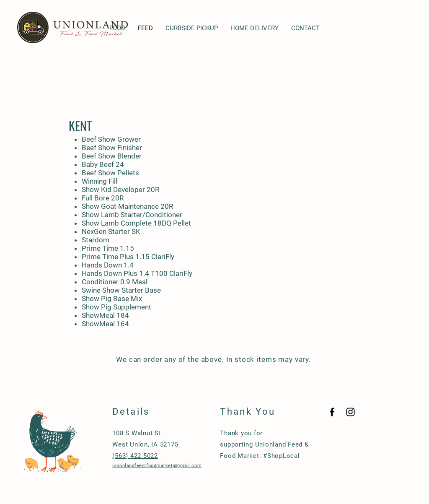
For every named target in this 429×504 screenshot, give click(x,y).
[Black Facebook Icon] (332, 412)
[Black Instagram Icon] (350, 412)
